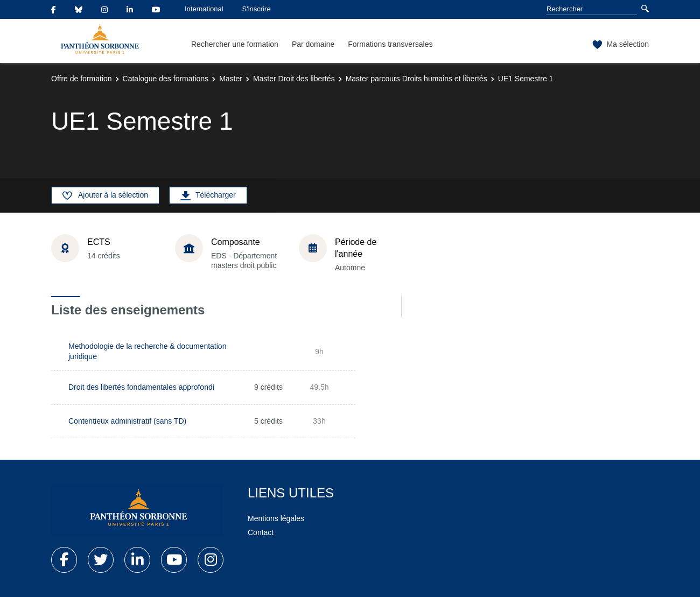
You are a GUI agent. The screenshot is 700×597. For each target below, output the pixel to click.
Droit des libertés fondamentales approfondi (141, 387)
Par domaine (313, 44)
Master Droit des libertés (294, 79)
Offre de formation (82, 79)
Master (231, 79)
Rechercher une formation (235, 44)
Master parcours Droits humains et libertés (416, 79)
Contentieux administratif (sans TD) (127, 421)
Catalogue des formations (166, 79)
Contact (261, 532)
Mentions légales (276, 518)
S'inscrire (257, 9)
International (204, 9)
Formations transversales (390, 44)
